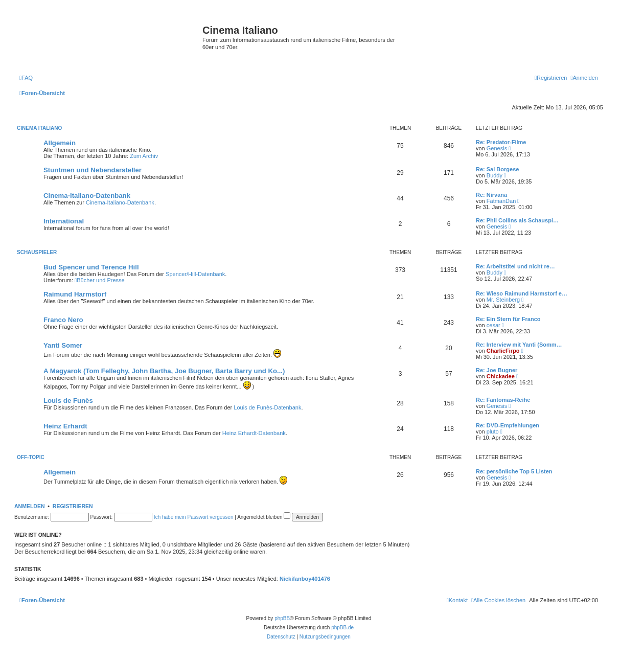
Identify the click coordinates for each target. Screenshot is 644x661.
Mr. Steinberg (503, 300)
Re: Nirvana (491, 195)
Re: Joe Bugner (497, 370)
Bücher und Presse (100, 280)
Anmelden (30, 506)
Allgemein (60, 143)
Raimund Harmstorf (75, 294)
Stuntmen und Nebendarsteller (93, 170)
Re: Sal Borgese (497, 169)
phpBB (282, 618)
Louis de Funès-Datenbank (267, 407)
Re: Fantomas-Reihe (503, 400)
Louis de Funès (68, 401)
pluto (493, 431)
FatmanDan (501, 201)
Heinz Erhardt (65, 426)
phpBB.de (342, 628)
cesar (493, 325)
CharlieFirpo (503, 351)
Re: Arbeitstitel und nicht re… (515, 266)
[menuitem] (26, 78)
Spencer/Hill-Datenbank (195, 274)
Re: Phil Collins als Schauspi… (517, 220)
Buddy (494, 175)
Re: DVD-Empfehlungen (508, 425)
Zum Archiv (144, 156)
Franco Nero (63, 320)
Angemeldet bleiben (264, 517)
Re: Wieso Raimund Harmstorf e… (522, 293)
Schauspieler (37, 252)
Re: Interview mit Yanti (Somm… (519, 345)
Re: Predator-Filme (501, 142)
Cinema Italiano (39, 128)
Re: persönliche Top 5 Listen (514, 471)
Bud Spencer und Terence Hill (91, 267)
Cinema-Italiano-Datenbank (87, 196)
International (64, 221)
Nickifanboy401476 (305, 579)
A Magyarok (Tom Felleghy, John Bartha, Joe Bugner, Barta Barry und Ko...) (164, 371)
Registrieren (73, 506)
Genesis (497, 148)
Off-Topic (31, 457)
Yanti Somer (63, 345)
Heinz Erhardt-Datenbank (254, 433)
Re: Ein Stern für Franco (508, 319)
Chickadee (501, 376)
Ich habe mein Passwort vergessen (194, 517)
